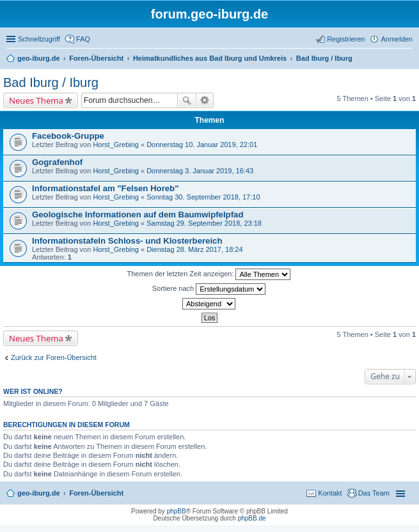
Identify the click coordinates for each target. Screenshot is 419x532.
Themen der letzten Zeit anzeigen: (209, 274)
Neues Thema (36, 100)
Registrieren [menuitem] (346, 39)
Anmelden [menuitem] (397, 39)
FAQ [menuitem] (83, 39)
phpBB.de (252, 518)
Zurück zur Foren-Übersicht (54, 357)
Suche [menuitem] (409, 59)
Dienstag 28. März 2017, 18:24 (194, 249)
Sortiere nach (209, 289)
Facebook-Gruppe (68, 136)
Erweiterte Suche (205, 100)
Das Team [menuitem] (374, 493)
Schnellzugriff (39, 39)
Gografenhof (57, 162)
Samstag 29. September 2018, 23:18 (204, 223)
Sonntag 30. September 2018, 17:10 (203, 197)
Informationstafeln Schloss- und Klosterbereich (127, 241)
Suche (187, 100)
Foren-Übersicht (96, 493)
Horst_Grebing (116, 145)
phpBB (177, 511)
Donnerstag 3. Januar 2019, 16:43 (200, 171)
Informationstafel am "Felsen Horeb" (105, 188)
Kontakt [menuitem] (330, 493)
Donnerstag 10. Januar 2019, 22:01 (202, 145)
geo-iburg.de (39, 493)
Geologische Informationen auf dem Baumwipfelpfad (138, 215)
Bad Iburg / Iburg (51, 82)
